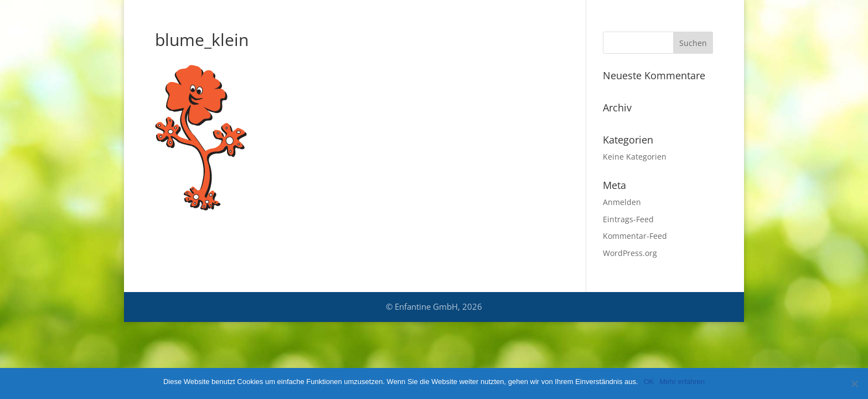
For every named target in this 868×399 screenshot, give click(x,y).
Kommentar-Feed (635, 236)
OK (649, 382)
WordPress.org (630, 253)
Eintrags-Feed (628, 219)
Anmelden (622, 202)
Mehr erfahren (682, 382)
